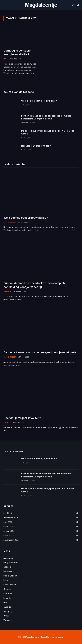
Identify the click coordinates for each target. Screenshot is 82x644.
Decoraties (8, 571)
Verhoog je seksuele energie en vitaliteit (17, 52)
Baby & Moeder (10, 222)
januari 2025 (9, 531)
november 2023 (11, 540)
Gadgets (7, 589)
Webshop (7, 291)
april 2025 (8, 522)
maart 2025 (9, 527)
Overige (7, 607)
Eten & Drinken (10, 576)
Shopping (8, 611)
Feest (6, 580)
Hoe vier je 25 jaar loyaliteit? (36, 146)
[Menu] (5, 5)
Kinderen (8, 594)
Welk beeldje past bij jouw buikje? (39, 101)
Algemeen (8, 558)
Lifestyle (7, 598)
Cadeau (7, 422)
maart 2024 (9, 535)
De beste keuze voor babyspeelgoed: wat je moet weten (48, 132)
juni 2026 (8, 513)
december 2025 (11, 518)
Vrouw (6, 616)
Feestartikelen (10, 585)
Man (5, 59)
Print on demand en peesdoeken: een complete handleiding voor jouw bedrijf (46, 117)
